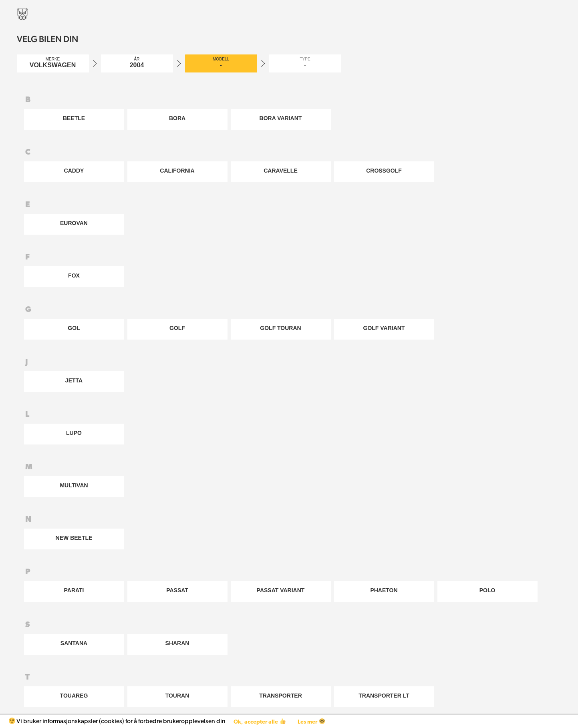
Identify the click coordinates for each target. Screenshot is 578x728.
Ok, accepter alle (259, 722)
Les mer (311, 722)
